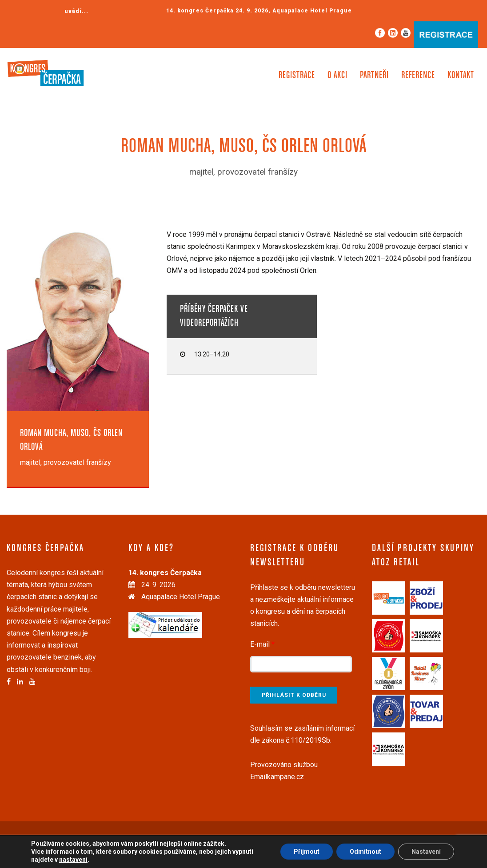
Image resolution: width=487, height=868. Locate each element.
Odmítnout (365, 852)
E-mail (262, 644)
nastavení (73, 860)
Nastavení (426, 852)
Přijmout (307, 852)
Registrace (297, 76)
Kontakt (461, 76)
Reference (418, 76)
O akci (337, 76)
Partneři (374, 76)
